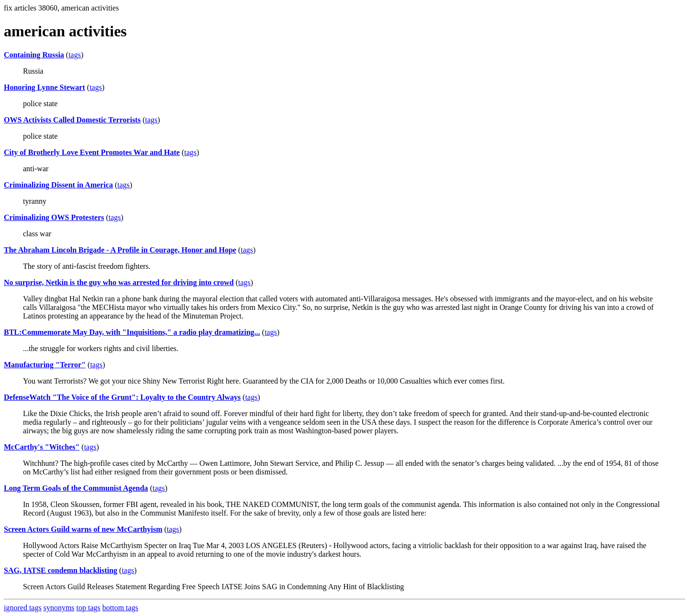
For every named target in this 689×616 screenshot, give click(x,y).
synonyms (59, 608)
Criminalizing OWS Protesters (54, 217)
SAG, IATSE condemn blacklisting (61, 570)
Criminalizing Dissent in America (58, 185)
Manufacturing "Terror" (45, 365)
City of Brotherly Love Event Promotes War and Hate (92, 152)
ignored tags (23, 608)
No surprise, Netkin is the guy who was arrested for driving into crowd (119, 282)
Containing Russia (34, 55)
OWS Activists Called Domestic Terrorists (72, 120)
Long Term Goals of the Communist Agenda (76, 488)
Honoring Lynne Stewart (44, 87)
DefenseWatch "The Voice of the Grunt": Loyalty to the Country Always (122, 397)
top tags (89, 608)
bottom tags (120, 608)
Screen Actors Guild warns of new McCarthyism (83, 529)
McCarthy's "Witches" (42, 447)
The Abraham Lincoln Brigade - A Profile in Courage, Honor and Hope (120, 250)
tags (75, 55)
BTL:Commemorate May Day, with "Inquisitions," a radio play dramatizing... (132, 332)
